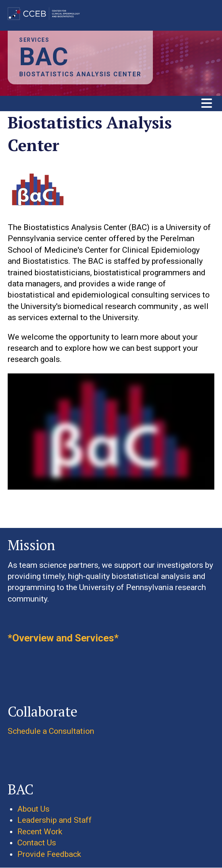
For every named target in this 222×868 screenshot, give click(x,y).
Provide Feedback (49, 854)
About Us (33, 809)
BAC (44, 57)
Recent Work (40, 832)
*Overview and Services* (63, 638)
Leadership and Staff (55, 820)
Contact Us (37, 843)
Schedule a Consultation (51, 731)
